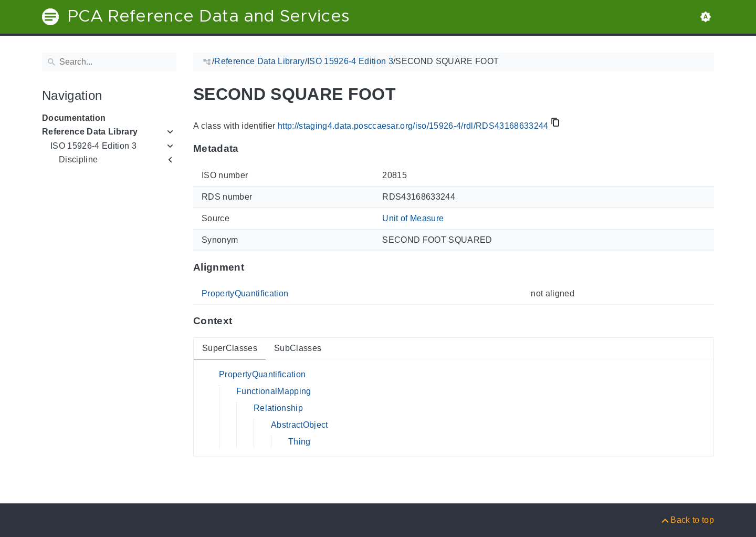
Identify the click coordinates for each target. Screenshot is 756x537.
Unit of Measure (413, 218)
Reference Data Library (90, 132)
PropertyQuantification (245, 293)
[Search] (109, 62)
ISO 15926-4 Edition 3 (93, 146)
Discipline (78, 159)
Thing (300, 442)
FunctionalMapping (274, 391)
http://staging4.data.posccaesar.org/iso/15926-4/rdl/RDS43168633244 (413, 126)
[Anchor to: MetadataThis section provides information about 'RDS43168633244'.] (249, 149)
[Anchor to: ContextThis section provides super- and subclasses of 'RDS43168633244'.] (242, 321)
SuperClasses (230, 348)
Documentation (74, 118)
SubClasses (298, 348)
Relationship (278, 408)
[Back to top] (687, 520)
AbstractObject (300, 425)
